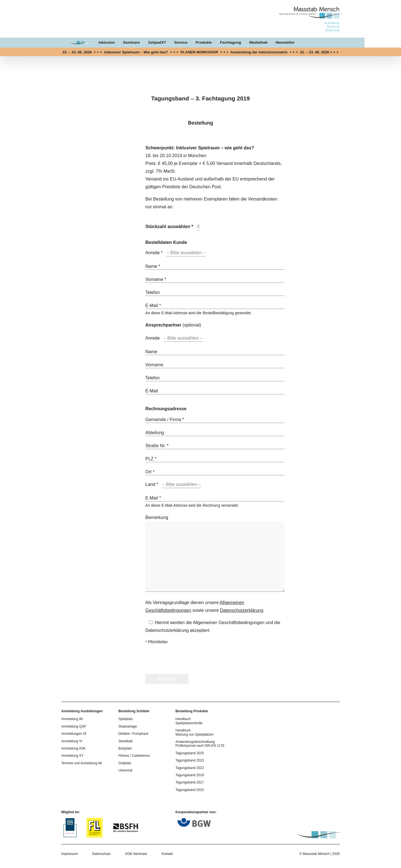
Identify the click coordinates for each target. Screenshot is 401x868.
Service (199, 43)
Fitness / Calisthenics (134, 756)
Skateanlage (128, 726)
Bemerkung (157, 517)
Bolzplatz (125, 748)
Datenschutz (102, 854)
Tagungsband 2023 (190, 760)
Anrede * (154, 253)
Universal (125, 770)
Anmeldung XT (72, 756)
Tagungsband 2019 (190, 775)
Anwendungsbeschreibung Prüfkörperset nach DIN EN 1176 (200, 744)
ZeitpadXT (175, 43)
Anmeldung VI (72, 741)
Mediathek (278, 43)
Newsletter (305, 43)
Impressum (69, 854)
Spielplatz (126, 719)
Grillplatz (125, 763)
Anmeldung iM (72, 719)
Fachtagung (250, 43)
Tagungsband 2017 (190, 782)
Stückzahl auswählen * (169, 227)
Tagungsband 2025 (190, 753)
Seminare (149, 43)
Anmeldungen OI (74, 734)
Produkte (222, 43)
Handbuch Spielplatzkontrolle (189, 721)
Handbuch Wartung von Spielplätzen (194, 732)
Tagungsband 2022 (190, 768)
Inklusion (124, 43)
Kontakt (167, 854)
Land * (152, 484)
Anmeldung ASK (73, 748)
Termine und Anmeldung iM (81, 763)
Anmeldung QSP (74, 726)
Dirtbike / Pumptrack (133, 734)
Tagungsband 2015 (190, 790)
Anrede (153, 338)
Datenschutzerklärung (242, 610)
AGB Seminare (136, 854)
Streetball (125, 741)
